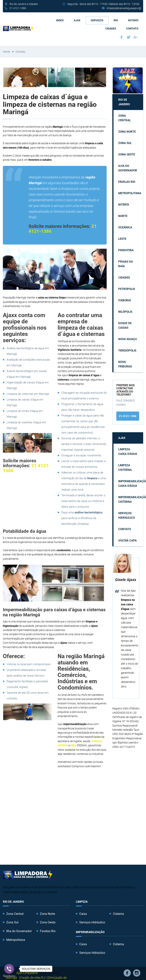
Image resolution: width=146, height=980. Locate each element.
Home (6, 52)
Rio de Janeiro (124, 102)
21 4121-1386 (18, 8)
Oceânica (125, 227)
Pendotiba (126, 250)
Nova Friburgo (125, 364)
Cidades (111, 28)
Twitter (129, 37)
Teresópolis (127, 351)
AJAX (77, 20)
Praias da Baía (126, 264)
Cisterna (118, 914)
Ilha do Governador (128, 168)
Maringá (11, 978)
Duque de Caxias (125, 325)
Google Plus (136, 37)
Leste (122, 239)
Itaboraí (125, 300)
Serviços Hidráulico (127, 515)
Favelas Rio (127, 182)
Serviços (97, 20)
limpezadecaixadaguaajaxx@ (124, 8)
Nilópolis (125, 312)
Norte (123, 216)
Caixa (83, 914)
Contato (132, 28)
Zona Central (125, 118)
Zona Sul (125, 143)
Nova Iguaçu (128, 339)
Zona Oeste (127, 154)
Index (60, 20)
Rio (116, 20)
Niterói (133, 20)
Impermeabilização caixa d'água (131, 484)
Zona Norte (127, 132)
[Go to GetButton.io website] (9, 976)
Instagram (137, 973)
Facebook (121, 37)
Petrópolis (127, 289)
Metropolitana (130, 193)
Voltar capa (127, 541)
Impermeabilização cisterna (131, 499)
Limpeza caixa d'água (128, 452)
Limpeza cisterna (125, 468)
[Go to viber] (9, 969)
